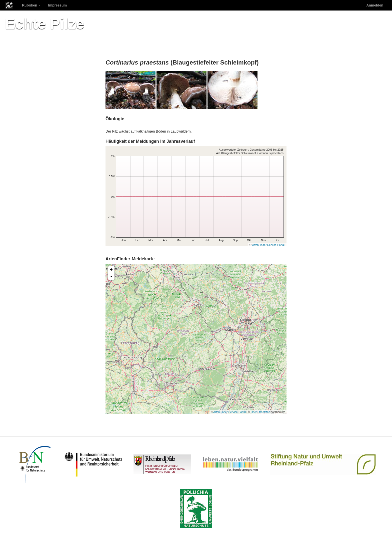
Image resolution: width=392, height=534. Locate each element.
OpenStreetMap (260, 412)
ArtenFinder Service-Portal (268, 245)
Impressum (58, 5)
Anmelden (375, 5)
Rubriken (31, 5)
